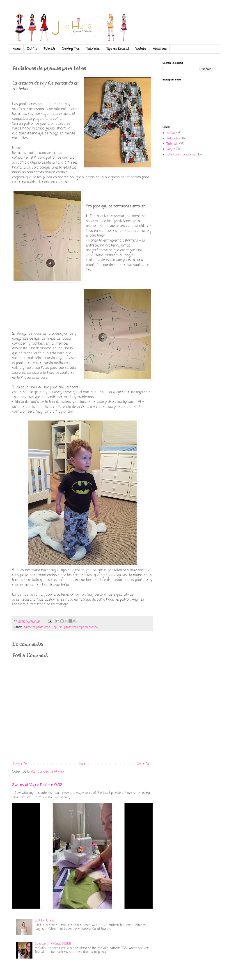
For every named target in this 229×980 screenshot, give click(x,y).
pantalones (71, 627)
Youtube (141, 49)
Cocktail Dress (45, 921)
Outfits (32, 49)
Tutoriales (93, 49)
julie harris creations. (181, 155)
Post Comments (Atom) (47, 772)
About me (160, 49)
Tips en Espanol (118, 49)
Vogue (171, 149)
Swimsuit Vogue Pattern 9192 (37, 785)
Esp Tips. (57, 627)
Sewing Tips (71, 49)
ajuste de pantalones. (37, 627)
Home (16, 49)
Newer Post (21, 764)
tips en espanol (89, 627)
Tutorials (50, 49)
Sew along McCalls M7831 (53, 944)
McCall (171, 133)
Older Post (144, 764)
